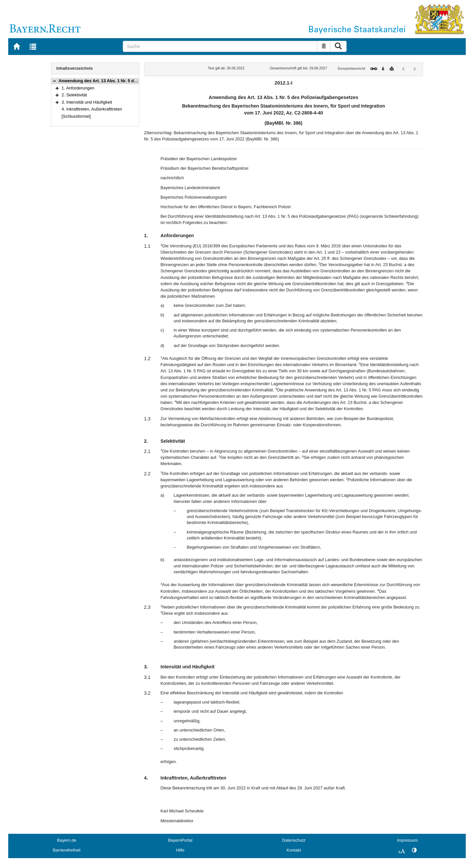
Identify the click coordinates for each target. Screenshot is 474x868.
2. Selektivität (74, 95)
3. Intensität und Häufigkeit (87, 102)
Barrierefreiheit (67, 850)
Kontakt (294, 850)
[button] (54, 81)
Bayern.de (66, 840)
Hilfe (180, 850)
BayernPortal (180, 840)
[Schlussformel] (76, 116)
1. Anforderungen (78, 88)
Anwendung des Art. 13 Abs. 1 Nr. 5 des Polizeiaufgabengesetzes (124, 81)
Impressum (407, 840)
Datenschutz (294, 840)
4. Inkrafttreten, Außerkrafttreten (92, 109)
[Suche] (220, 46)
